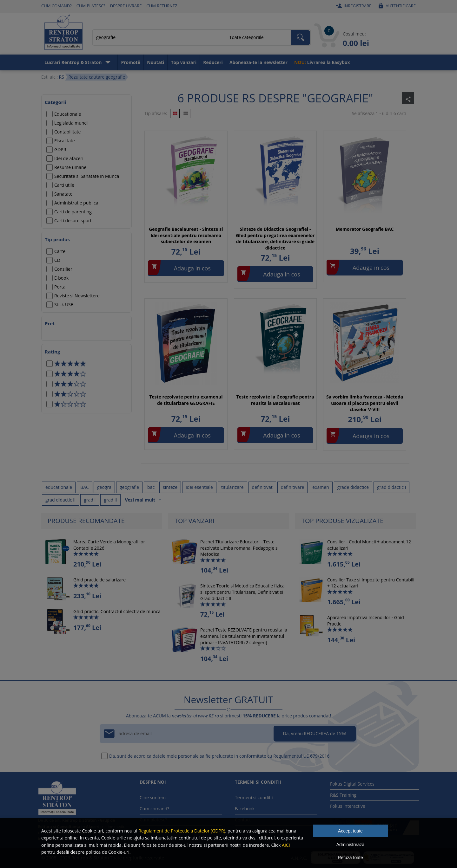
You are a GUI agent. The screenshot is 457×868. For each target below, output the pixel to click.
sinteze (170, 487)
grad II (110, 500)
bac (151, 487)
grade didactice (353, 487)
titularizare (232, 487)
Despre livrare (126, 6)
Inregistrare (353, 6)
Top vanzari (184, 62)
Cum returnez (162, 6)
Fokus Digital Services (352, 784)
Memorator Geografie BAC (365, 229)
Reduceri (213, 62)
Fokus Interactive (348, 806)
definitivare (293, 487)
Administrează (351, 845)
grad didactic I (391, 487)
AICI (286, 845)
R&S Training (343, 795)
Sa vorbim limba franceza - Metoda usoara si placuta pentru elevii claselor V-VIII (365, 403)
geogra (104, 487)
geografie (129, 487)
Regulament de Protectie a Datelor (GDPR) (182, 831)
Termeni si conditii (254, 797)
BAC (85, 487)
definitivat (262, 487)
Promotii (131, 62)
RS (61, 77)
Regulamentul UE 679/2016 (301, 756)
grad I (90, 500)
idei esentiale (199, 487)
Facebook (245, 809)
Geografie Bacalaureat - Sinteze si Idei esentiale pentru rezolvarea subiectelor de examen (186, 235)
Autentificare (396, 6)
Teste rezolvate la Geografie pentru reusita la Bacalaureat (275, 400)
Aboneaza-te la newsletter (258, 62)
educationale (59, 487)
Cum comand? (56, 6)
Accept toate (350, 831)
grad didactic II (60, 500)
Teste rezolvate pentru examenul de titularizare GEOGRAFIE (186, 400)
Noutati (156, 62)
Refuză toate (350, 858)
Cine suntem (153, 797)
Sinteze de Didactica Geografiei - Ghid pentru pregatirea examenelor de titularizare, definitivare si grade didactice (275, 238)
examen (321, 487)
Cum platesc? (91, 6)
